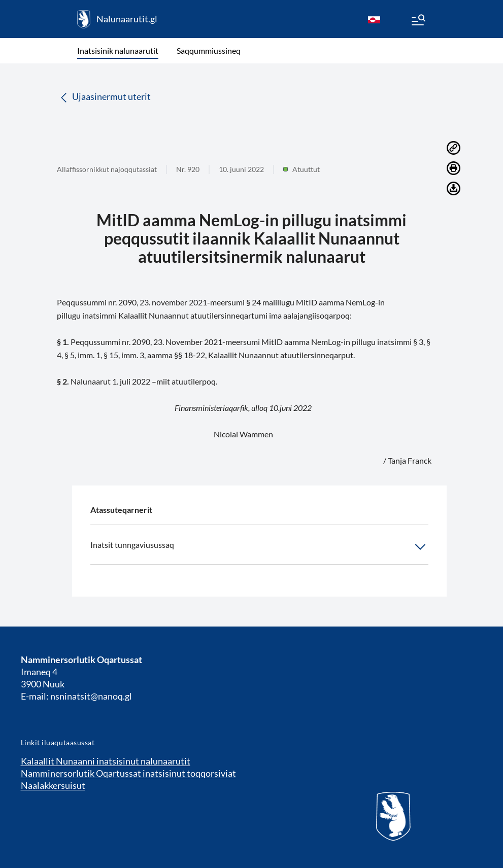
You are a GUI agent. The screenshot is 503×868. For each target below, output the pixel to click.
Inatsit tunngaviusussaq (259, 547)
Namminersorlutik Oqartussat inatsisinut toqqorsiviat (128, 773)
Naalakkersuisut (53, 785)
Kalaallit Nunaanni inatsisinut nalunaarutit (106, 761)
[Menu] (418, 21)
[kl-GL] (374, 19)
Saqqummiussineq (209, 50)
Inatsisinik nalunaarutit (118, 50)
